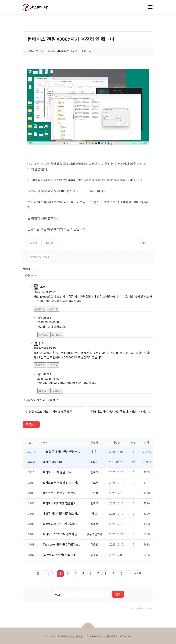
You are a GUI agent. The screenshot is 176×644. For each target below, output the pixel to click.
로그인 (46, 400)
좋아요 (34, 243)
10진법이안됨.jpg (39, 257)
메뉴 (150, 7)
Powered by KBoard (142, 608)
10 (121, 574)
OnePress (92, 636)
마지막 (138, 574)
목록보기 (31, 424)
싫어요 (50, 243)
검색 (118, 594)
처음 (37, 574)
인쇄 (143, 243)
